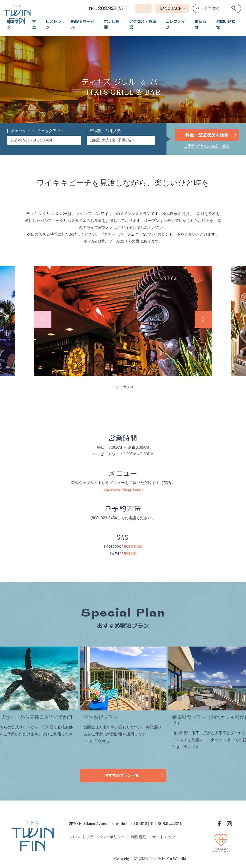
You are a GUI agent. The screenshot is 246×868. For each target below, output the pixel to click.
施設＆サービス (83, 24)
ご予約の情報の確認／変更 (207, 146)
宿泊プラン (15, 24)
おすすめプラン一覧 (122, 775)
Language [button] (171, 8)
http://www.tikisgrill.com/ (123, 490)
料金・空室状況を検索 (207, 135)
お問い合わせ (226, 24)
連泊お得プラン (101, 717)
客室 (34, 24)
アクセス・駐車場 (143, 24)
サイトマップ (164, 837)
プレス (75, 837)
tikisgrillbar (133, 546)
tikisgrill (130, 553)
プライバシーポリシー (106, 837)
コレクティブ (175, 24)
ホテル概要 (112, 24)
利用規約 (139, 837)
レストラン (54, 24)
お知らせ (201, 24)
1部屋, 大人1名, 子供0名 (111, 140)
